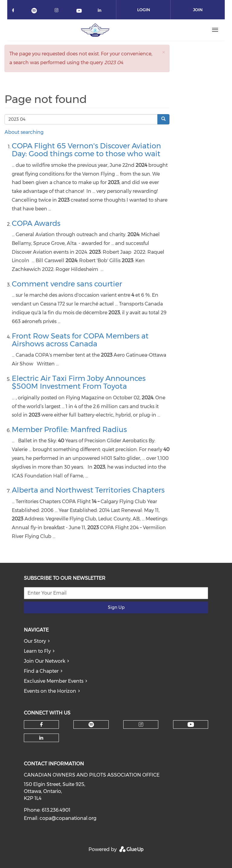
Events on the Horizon (50, 691)
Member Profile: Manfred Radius (69, 429)
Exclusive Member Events (54, 681)
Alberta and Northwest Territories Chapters (88, 490)
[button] (163, 52)
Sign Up (116, 607)
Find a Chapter (41, 671)
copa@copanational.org (68, 818)
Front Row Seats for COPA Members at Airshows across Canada (80, 340)
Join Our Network (45, 661)
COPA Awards (36, 223)
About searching (24, 132)
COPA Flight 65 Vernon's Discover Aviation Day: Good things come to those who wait (86, 150)
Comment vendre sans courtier (67, 284)
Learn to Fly (37, 651)
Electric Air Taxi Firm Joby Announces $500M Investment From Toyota (79, 382)
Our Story (35, 641)
